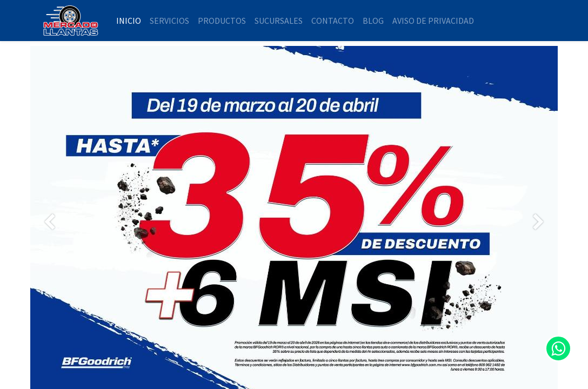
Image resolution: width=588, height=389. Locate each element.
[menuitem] (129, 21)
